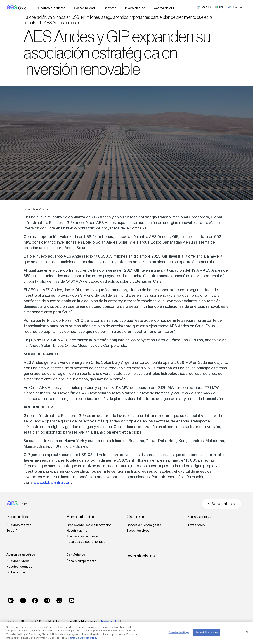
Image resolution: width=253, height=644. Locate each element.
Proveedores (196, 525)
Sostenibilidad (84, 8)
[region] (126, 633)
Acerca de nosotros (21, 555)
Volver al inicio (222, 504)
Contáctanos (76, 555)
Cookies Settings (179, 632)
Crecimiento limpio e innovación (89, 525)
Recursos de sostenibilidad (86, 542)
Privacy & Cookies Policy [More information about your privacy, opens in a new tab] (83, 638)
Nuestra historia (18, 561)
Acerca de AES (165, 8)
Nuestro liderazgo (19, 567)
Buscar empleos (138, 531)
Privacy (127, 621)
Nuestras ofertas (19, 525)
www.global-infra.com (52, 482)
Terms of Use (110, 621)
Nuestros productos (51, 8)
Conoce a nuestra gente (144, 525)
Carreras (110, 8)
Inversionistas (135, 8)
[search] (237, 7)
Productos (17, 517)
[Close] (247, 632)
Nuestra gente (77, 531)
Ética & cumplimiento (81, 561)
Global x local (16, 572)
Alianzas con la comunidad (85, 536)
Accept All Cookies (207, 632)
